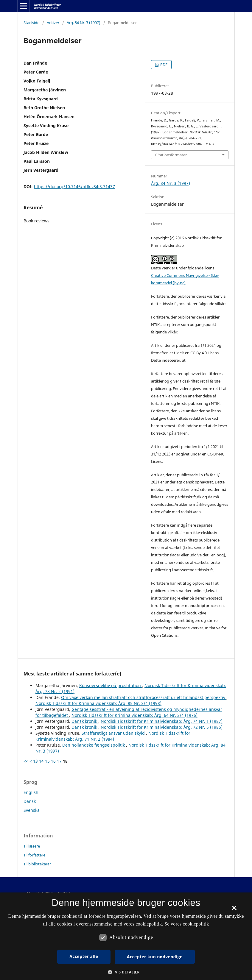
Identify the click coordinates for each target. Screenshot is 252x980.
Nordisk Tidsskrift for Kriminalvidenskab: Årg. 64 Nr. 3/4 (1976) (134, 715)
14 (41, 761)
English (31, 792)
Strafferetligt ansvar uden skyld (114, 733)
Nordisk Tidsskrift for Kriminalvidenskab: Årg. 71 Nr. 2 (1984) (113, 736)
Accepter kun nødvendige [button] (155, 957)
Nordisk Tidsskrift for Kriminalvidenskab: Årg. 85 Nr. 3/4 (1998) (98, 703)
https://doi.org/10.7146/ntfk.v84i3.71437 (74, 187)
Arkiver (53, 23)
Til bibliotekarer (37, 864)
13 (35, 761)
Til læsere (32, 846)
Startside (31, 23)
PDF (163, 65)
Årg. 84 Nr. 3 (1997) (84, 23)
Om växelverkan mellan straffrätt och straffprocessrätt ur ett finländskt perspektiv (144, 697)
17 (59, 761)
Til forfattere (34, 855)
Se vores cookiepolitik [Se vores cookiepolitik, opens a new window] (187, 924)
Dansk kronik (85, 721)
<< (26, 761)
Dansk (30, 801)
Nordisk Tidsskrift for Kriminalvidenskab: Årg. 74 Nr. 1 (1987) (162, 721)
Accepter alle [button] (84, 956)
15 (47, 761)
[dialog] (126, 936)
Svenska (32, 810)
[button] (126, 972)
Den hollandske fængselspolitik (94, 745)
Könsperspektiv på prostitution (111, 685)
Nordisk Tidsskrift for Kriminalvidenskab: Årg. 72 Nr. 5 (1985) (162, 727)
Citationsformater (171, 155)
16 (53, 761)
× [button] (234, 910)
